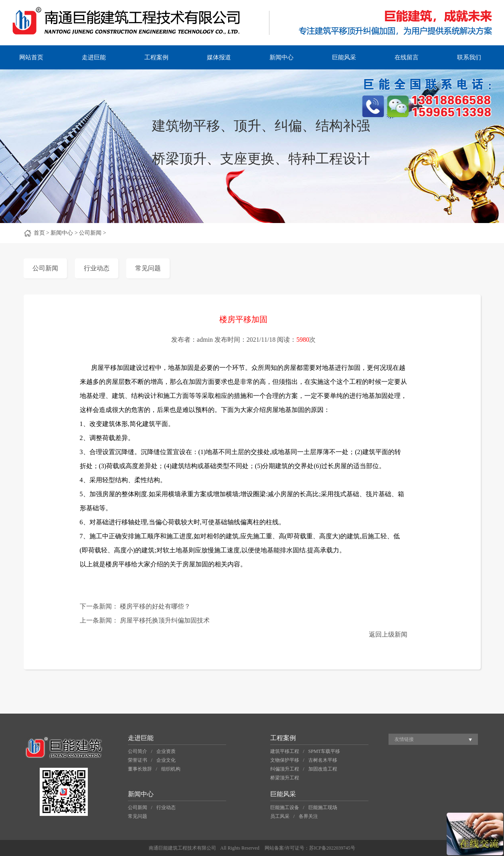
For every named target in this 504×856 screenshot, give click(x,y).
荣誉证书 (138, 760)
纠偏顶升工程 (285, 769)
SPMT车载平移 (324, 751)
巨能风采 (344, 57)
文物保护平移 (285, 760)
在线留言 (407, 57)
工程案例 (156, 57)
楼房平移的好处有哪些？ (155, 606)
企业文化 (166, 760)
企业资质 (166, 751)
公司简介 (138, 751)
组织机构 (171, 769)
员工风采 (280, 816)
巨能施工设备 (285, 807)
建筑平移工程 (285, 751)
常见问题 (148, 268)
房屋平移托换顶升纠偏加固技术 (165, 620)
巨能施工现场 (323, 807)
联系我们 (469, 57)
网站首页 (31, 57)
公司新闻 (45, 268)
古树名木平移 (323, 760)
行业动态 (97, 268)
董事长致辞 (140, 769)
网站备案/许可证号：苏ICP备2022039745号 (310, 848)
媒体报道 (219, 57)
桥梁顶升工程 (285, 778)
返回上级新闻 (388, 634)
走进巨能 (94, 57)
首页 (39, 233)
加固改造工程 (323, 769)
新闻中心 (281, 57)
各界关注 (308, 816)
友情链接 (404, 739)
